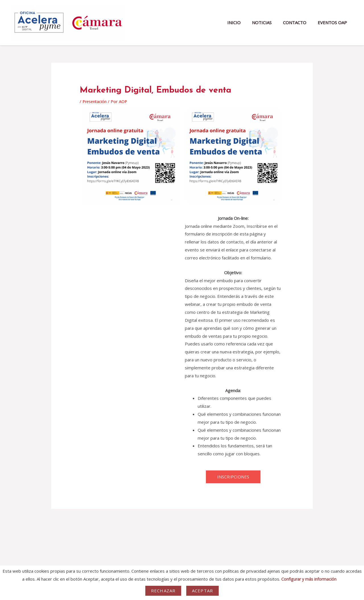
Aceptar (202, 591)
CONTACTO (299, 22)
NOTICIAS (269, 22)
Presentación (95, 101)
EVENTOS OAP (334, 22)
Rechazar (163, 591)
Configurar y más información (309, 579)
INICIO (244, 22)
